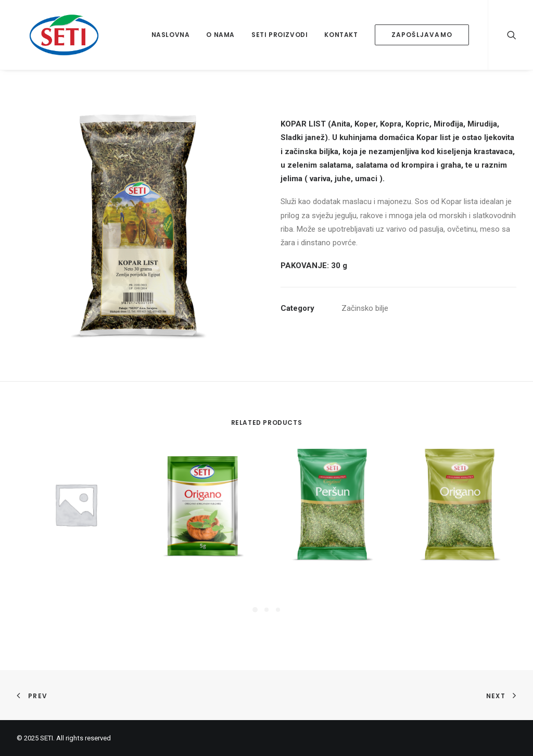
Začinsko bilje (365, 308)
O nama (220, 35)
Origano (459, 576)
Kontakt (341, 35)
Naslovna (171, 35)
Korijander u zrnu (76, 576)
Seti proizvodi (280, 35)
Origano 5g (204, 576)
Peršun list (331, 576)
